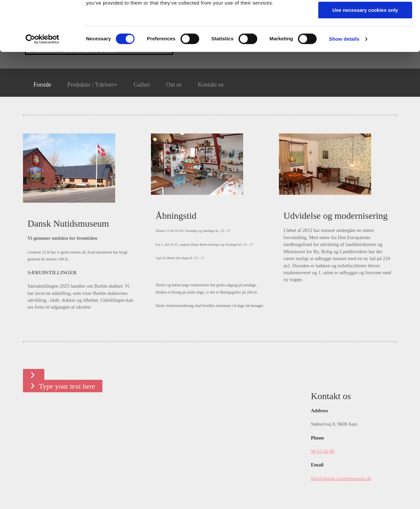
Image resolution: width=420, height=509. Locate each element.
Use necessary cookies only (365, 55)
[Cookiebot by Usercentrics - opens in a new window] (42, 84)
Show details (344, 83)
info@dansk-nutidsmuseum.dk (341, 478)
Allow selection (365, 36)
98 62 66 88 (323, 451)
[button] (34, 375)
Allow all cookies (365, 16)
